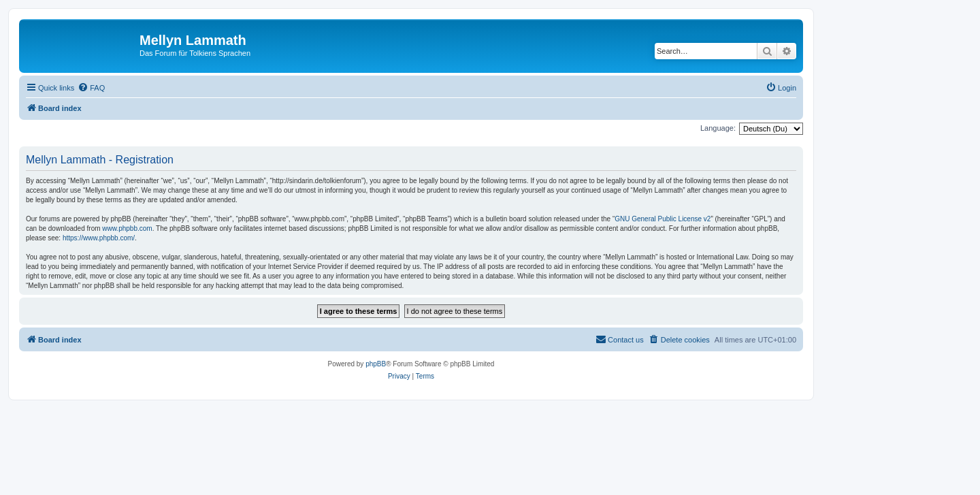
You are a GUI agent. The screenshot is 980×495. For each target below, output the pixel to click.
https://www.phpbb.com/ (99, 238)
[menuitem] (91, 88)
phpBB (376, 364)
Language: (718, 128)
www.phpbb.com (127, 228)
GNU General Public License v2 (663, 219)
